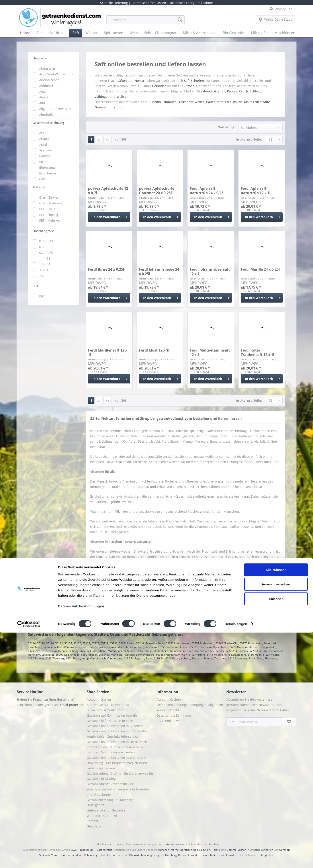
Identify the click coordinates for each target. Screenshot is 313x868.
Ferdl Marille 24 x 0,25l (260, 269)
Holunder (159, 86)
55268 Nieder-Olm (227, 643)
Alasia (44, 97)
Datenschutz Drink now (174, 715)
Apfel (43, 144)
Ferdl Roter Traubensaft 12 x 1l (257, 352)
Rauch (243, 91)
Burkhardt (205, 91)
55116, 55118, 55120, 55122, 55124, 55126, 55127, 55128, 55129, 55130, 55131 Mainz (81, 643)
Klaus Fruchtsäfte (257, 102)
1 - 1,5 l (45, 258)
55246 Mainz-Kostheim (150, 643)
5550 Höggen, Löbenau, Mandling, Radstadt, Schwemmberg (118, 655)
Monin (156, 102)
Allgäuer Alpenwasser (55, 109)
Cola (42, 179)
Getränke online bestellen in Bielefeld (115, 726)
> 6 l (42, 276)
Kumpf (118, 107)
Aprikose (46, 150)
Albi (42, 103)
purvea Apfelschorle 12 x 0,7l (108, 191)
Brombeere (48, 173)
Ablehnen (276, 834)
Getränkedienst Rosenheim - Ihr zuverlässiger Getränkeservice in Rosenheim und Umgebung (120, 789)
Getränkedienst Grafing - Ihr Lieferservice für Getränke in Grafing (120, 776)
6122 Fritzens (271, 655)
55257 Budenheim (203, 643)
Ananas (45, 139)
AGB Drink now (168, 721)
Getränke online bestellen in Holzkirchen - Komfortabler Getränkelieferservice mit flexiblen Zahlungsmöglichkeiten (118, 747)
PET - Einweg (49, 215)
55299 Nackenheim (68, 655)
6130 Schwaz (36, 658)
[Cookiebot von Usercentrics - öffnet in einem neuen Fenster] (29, 859)
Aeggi (43, 91)
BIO (35, 286)
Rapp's (232, 91)
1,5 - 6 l (45, 264)
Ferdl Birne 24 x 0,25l (106, 269)
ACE (42, 133)
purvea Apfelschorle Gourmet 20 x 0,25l (157, 191)
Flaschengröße (44, 231)
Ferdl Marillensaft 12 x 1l (108, 352)
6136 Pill (159, 658)
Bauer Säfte (215, 102)
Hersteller (40, 58)
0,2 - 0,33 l (47, 241)
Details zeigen (236, 859)
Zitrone (189, 86)
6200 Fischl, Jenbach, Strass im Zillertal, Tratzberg (196, 658)
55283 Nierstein (197, 651)
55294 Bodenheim (241, 651)
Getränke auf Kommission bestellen (113, 715)
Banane (45, 156)
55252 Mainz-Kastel (178, 643)
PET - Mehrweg (50, 220)
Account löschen (99, 699)
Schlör (254, 91)
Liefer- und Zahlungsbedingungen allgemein (190, 705)
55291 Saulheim (218, 651)
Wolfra (121, 97)
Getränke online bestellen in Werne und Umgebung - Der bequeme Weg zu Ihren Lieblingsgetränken (117, 763)
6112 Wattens (197, 655)
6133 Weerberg (55, 658)
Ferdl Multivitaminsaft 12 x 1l (210, 352)
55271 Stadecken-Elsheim (174, 647)
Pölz (228, 102)
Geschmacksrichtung (48, 123)
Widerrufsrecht (168, 710)
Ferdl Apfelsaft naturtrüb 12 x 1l (256, 191)
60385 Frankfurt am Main (171, 655)
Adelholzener (49, 80)
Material (39, 187)
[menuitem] (146, 22)
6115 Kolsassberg (235, 655)
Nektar (140, 81)
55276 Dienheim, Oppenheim (209, 647)
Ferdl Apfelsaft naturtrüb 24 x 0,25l (207, 191)
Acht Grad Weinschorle (56, 74)
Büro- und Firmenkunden (106, 710)
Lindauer (169, 102)
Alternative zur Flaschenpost (108, 705)
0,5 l (42, 247)
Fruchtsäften (118, 81)
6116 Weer (254, 655)
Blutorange (47, 167)
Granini (220, 91)
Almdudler (47, 114)
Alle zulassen (276, 805)
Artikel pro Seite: (249, 139)
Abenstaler (47, 68)
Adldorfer (46, 86)
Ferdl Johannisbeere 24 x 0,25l (159, 272)
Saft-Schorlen (194, 81)
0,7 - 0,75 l (47, 253)
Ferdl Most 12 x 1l (154, 350)
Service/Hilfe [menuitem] (281, 9)
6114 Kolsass (215, 655)
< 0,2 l (44, 270)
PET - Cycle (47, 209)
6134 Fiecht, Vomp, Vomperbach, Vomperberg (94, 658)
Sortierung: (227, 127)
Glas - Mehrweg (51, 203)
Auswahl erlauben (276, 820)
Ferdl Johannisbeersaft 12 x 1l (210, 272)
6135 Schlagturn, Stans (138, 658)
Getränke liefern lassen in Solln (110, 721)
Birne (43, 162)
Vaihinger (102, 97)
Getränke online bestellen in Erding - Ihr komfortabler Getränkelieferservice (117, 734)
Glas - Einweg (49, 197)
